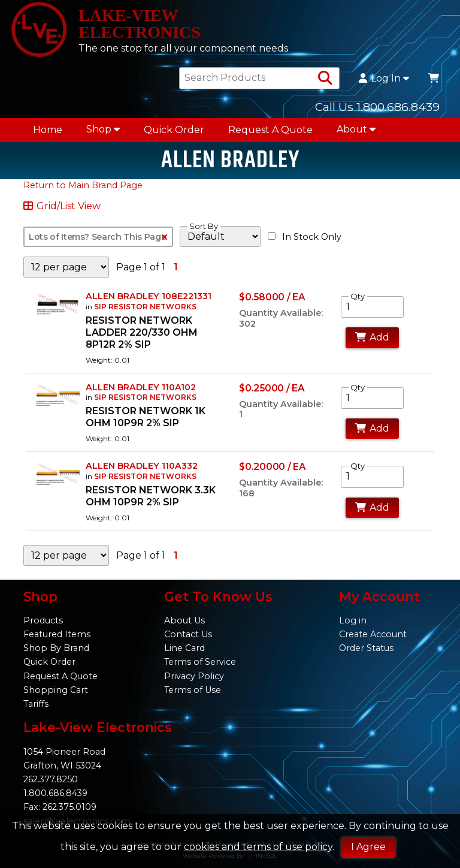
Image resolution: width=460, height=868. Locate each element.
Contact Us (188, 634)
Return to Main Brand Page (83, 185)
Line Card (184, 648)
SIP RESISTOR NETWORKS (145, 307)
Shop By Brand (56, 648)
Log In (384, 79)
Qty (358, 296)
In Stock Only (305, 237)
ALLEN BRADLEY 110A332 (142, 466)
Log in (353, 620)
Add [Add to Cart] (372, 337)
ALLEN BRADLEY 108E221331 (149, 296)
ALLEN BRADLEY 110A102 (141, 387)
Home (48, 130)
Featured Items (57, 634)
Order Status (366, 648)
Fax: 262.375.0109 (60, 807)
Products (43, 620)
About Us (184, 620)
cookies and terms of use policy (258, 847)
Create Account (373, 634)
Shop (103, 129)
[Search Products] (325, 79)
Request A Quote (270, 130)
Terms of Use (193, 690)
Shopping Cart (56, 690)
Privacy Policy (194, 676)
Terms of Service (200, 662)
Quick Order (174, 130)
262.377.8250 (51, 779)
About (356, 129)
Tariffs (36, 704)
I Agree (368, 847)
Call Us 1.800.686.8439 (377, 107)
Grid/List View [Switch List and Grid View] (62, 206)
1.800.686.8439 (55, 793)
